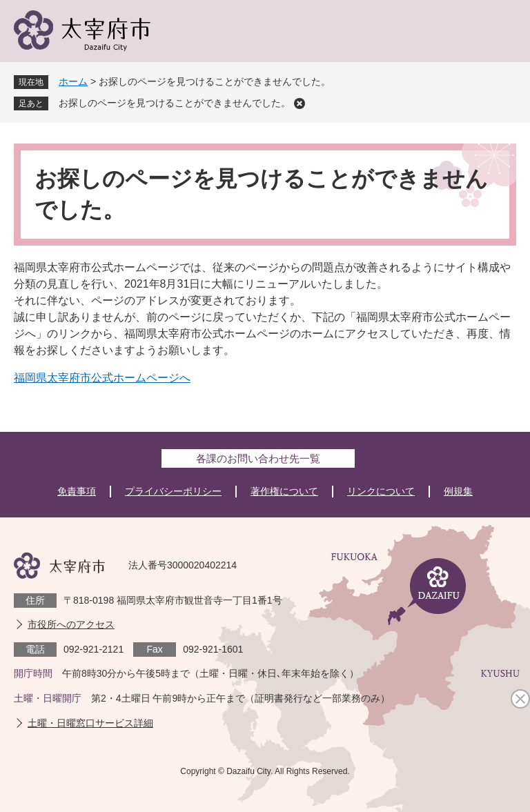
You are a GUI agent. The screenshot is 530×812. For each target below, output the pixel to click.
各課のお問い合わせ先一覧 (258, 458)
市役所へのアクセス (71, 624)
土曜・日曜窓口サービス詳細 (90, 723)
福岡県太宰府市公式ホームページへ (102, 378)
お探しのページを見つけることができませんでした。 (175, 103)
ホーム (73, 81)
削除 (300, 103)
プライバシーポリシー (173, 491)
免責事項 (77, 491)
